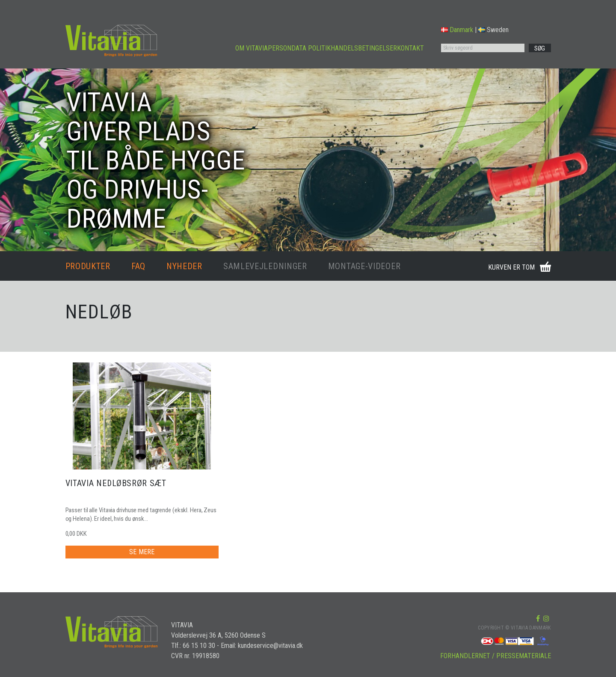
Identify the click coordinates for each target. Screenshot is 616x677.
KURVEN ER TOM (511, 267)
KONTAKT (410, 48)
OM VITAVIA (252, 48)
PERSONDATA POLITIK (299, 48)
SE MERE (142, 552)
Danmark (457, 30)
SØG (540, 48)
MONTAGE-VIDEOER (364, 266)
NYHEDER (184, 266)
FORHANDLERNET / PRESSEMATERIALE (496, 656)
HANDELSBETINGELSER (364, 48)
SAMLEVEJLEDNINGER (265, 266)
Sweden (493, 30)
